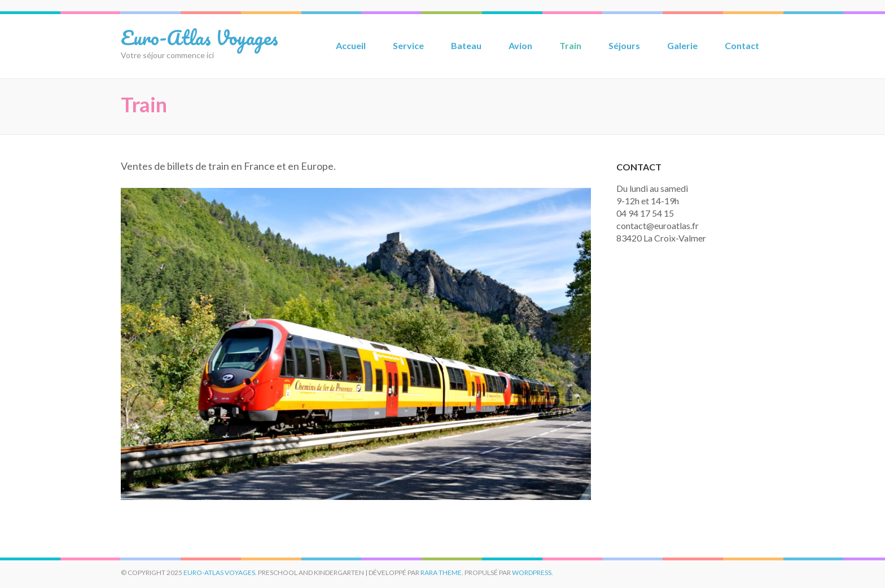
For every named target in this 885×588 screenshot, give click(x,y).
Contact (742, 45)
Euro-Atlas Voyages (200, 37)
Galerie (682, 45)
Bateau (466, 45)
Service (408, 45)
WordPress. (533, 572)
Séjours (624, 45)
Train (570, 45)
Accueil (351, 45)
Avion (520, 45)
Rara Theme (441, 572)
